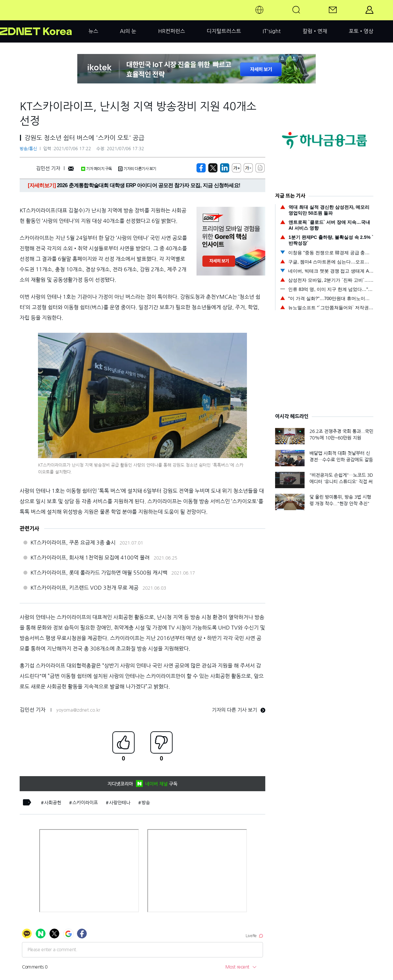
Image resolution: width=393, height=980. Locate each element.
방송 (146, 803)
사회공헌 (53, 803)
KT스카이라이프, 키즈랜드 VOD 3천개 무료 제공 (84, 588)
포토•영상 (361, 31)
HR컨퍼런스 (172, 31)
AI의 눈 (128, 31)
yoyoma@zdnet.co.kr (78, 710)
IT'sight (272, 31)
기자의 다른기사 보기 (137, 169)
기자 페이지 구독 (96, 169)
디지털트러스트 (224, 31)
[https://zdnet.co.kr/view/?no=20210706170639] (201, 168)
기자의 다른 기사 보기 (239, 710)
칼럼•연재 (315, 31)
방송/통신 (28, 149)
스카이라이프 (85, 803)
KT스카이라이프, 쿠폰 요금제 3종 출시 (73, 543)
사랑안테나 (120, 803)
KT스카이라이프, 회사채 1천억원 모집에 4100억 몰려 (90, 558)
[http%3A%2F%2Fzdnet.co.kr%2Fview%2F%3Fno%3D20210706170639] (225, 168)
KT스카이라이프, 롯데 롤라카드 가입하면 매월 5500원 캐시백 (99, 573)
